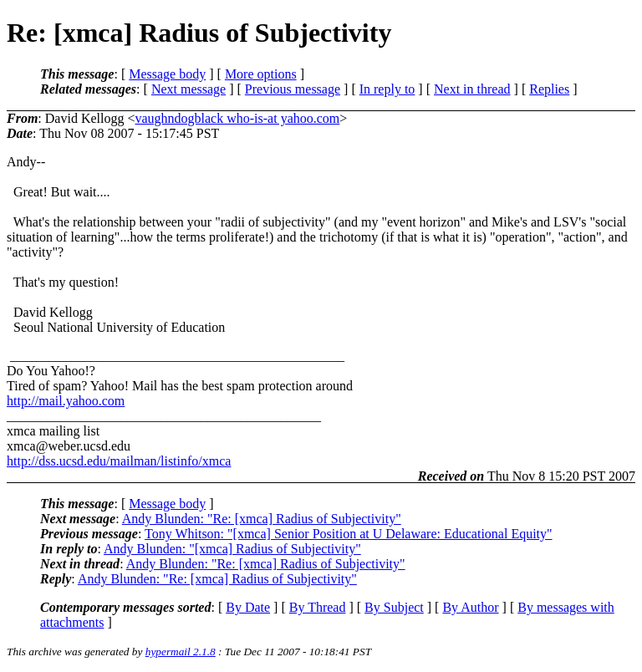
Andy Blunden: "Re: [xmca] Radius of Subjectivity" (262, 519)
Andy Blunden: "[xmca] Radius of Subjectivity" (232, 549)
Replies (549, 89)
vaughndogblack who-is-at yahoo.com (237, 118)
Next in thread (472, 89)
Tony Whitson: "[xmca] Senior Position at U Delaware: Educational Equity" (349, 534)
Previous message (293, 89)
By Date (248, 607)
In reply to (387, 89)
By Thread (318, 607)
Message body (167, 74)
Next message (189, 89)
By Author (470, 607)
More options (261, 74)
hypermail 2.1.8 (181, 652)
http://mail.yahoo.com (66, 401)
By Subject (394, 607)
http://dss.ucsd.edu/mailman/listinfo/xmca (119, 461)
